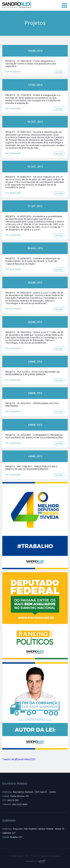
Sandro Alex (17, 5)
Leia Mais (59, 72)
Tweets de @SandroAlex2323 (19, 759)
